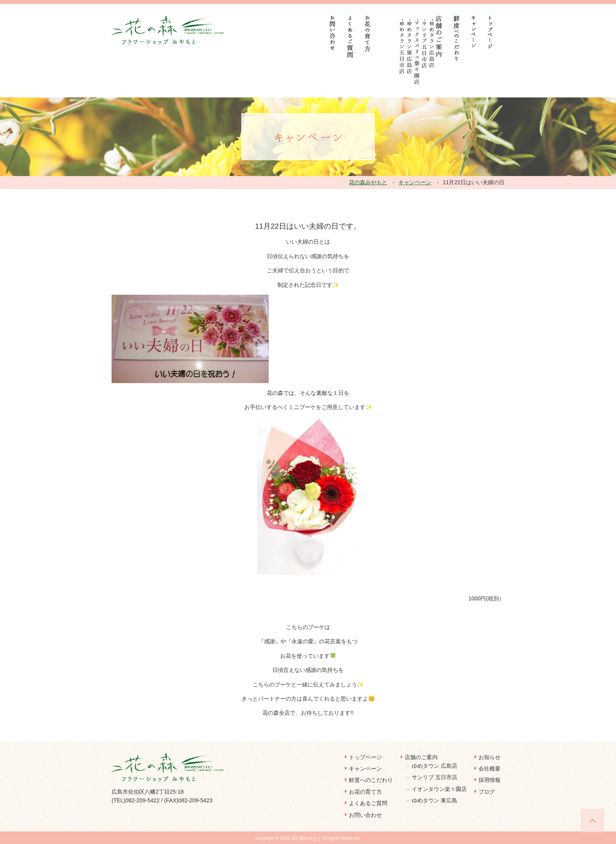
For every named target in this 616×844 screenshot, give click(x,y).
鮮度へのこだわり (371, 780)
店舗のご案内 (421, 757)
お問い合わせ (365, 815)
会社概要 (489, 769)
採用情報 (489, 780)
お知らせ (489, 757)
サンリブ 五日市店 (434, 777)
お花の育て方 (365, 792)
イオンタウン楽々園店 (439, 789)
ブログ (487, 792)
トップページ (365, 757)
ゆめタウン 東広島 (434, 800)
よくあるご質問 (368, 803)
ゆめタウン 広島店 (434, 766)
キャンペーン (365, 769)
